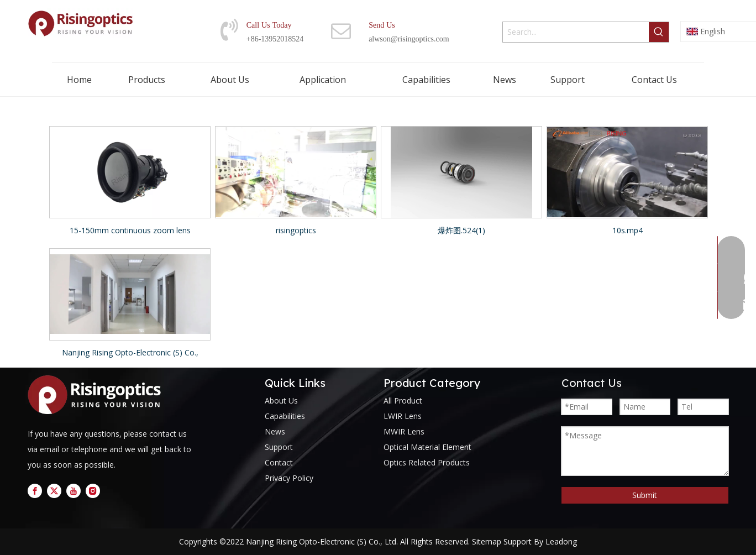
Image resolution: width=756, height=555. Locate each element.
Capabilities (285, 416)
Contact (279, 462)
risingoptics (296, 230)
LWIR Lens (403, 416)
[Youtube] (73, 491)
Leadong (561, 541)
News (275, 431)
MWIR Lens (404, 431)
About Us (281, 400)
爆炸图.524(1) (461, 230)
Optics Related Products (427, 462)
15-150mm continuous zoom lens (130, 230)
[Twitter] (54, 491)
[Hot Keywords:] (659, 32)
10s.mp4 (628, 230)
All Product (403, 400)
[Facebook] (35, 491)
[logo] (97, 395)
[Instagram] (93, 491)
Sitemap (487, 541)
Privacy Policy (289, 478)
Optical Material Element (427, 447)
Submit (645, 495)
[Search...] (576, 32)
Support (279, 447)
